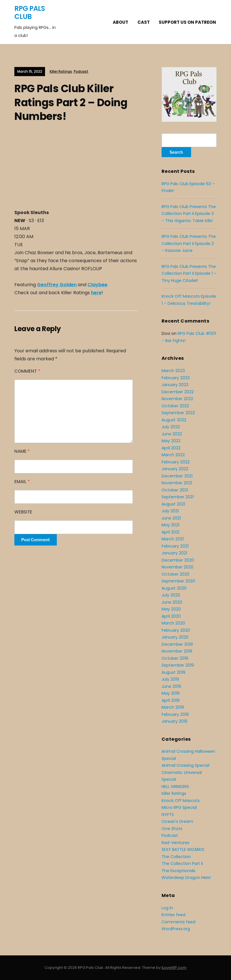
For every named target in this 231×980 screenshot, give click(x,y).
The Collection (176, 857)
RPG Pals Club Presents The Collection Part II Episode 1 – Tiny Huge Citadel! (189, 273)
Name (22, 451)
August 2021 (173, 504)
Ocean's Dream (177, 821)
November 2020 (177, 567)
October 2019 (175, 658)
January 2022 (175, 469)
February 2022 (176, 462)
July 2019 (170, 679)
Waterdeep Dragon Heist (186, 878)
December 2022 (178, 392)
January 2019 (174, 721)
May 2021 (170, 525)
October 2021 (175, 490)
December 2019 (177, 644)
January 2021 (174, 553)
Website (23, 512)
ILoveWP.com (174, 968)
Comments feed (178, 922)
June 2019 (171, 686)
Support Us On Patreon (187, 22)
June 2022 (172, 434)
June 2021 (171, 518)
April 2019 (171, 700)
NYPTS (168, 815)
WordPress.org (176, 929)
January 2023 (175, 385)
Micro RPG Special (179, 807)
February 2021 (175, 546)
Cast (144, 22)
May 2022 (171, 441)
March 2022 (173, 455)
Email (22, 482)
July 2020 (171, 595)
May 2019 (171, 693)
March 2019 (173, 707)
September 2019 (178, 665)
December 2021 (177, 476)
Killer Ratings (61, 71)
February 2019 (175, 714)
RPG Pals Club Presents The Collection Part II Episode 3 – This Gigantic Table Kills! (189, 214)
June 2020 (172, 602)
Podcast (81, 71)
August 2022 (174, 420)
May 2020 (171, 609)
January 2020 (175, 637)
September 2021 (178, 497)
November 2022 (177, 399)
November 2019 (177, 651)
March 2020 (173, 623)
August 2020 (174, 588)
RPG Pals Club (30, 12)
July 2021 (170, 511)
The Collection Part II (182, 864)
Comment (27, 371)
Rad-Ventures (175, 843)
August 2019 (173, 672)
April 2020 (171, 616)
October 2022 (175, 406)
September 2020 (178, 581)
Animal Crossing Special (185, 765)
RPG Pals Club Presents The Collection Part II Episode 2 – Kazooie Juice (189, 243)
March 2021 (173, 539)
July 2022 (171, 427)
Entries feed (173, 915)
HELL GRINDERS (175, 787)
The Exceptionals (178, 871)
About (121, 22)
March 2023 (173, 371)
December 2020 (178, 560)
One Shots (172, 829)
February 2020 (176, 630)
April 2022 (171, 448)
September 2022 (178, 413)
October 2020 (175, 574)
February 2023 (176, 378)
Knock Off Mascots (181, 801)
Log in (167, 908)
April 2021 (170, 532)
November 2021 (177, 483)
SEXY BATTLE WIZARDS (183, 849)
